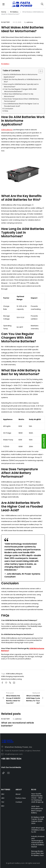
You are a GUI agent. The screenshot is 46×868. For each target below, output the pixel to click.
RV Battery (14, 12)
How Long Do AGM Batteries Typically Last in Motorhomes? (21, 85)
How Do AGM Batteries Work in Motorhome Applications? (21, 76)
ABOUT (19, 790)
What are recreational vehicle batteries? (18, 724)
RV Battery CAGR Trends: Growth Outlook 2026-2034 (38, 820)
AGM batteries (7, 130)
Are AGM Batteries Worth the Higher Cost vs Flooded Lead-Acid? (21, 105)
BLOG (34, 790)
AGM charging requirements (13, 676)
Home (4, 12)
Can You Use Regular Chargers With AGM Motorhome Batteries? (20, 90)
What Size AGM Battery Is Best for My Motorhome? (19, 95)
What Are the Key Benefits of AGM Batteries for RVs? (23, 81)
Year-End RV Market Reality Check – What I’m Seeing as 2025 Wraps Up (37, 798)
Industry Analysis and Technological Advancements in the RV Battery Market (38, 842)
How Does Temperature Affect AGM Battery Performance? (21, 100)
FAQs (6, 111)
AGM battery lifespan (14, 674)
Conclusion (9, 109)
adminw (30, 22)
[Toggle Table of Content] (39, 71)
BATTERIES (6, 790)
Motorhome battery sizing (11, 679)
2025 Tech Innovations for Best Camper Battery (37, 810)
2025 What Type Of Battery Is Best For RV (38, 830)
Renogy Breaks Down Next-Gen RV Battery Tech (38, 853)
